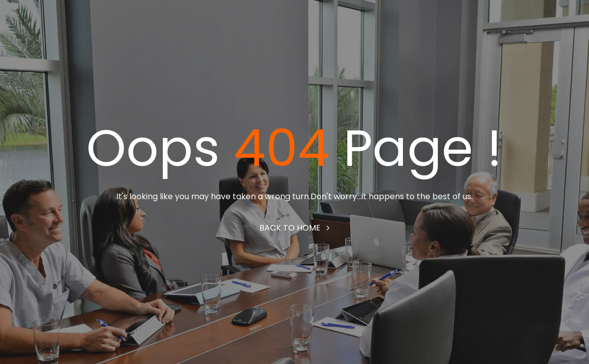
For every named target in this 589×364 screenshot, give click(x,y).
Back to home (294, 228)
